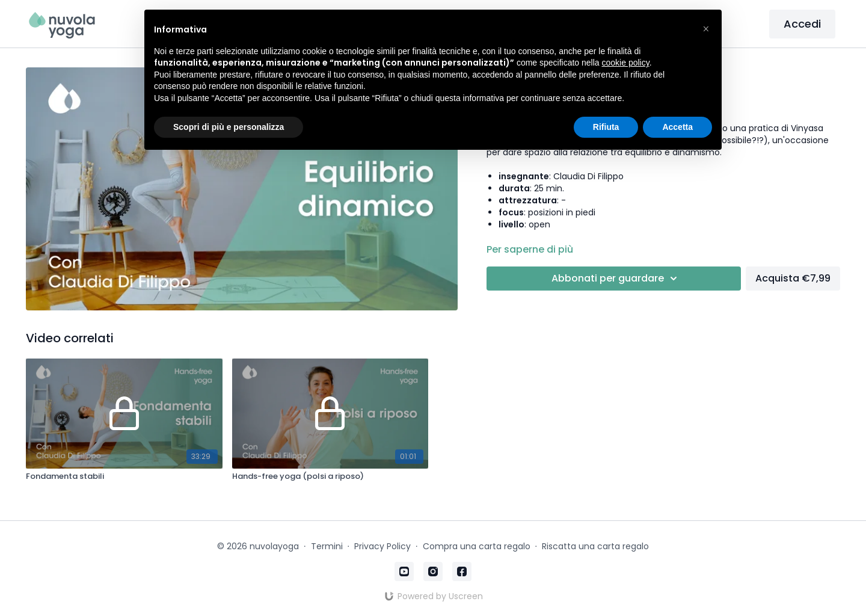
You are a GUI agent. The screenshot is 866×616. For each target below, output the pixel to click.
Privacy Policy (382, 546)
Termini (327, 546)
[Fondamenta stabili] (124, 476)
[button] (706, 29)
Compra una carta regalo (477, 546)
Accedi (802, 24)
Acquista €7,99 (793, 278)
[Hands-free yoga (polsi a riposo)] (330, 476)
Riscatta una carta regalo (595, 546)
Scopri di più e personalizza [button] (229, 127)
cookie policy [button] (626, 63)
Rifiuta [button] (606, 127)
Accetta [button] (677, 127)
